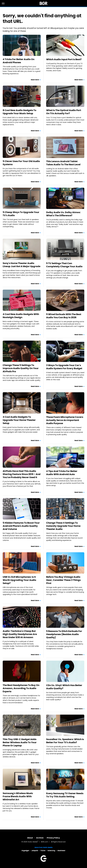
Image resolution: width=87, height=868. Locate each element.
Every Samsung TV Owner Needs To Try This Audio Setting (65, 795)
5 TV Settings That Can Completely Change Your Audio (64, 265)
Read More (35, 80)
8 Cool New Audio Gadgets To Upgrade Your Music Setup (19, 112)
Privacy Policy (53, 838)
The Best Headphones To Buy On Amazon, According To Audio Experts (21, 688)
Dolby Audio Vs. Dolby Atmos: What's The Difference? (63, 214)
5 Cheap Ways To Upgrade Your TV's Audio (21, 214)
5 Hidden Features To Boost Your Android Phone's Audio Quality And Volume (21, 526)
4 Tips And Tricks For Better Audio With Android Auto (62, 473)
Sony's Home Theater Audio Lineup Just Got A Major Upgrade (22, 265)
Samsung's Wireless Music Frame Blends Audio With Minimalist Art (18, 796)
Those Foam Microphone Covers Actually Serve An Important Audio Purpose (65, 420)
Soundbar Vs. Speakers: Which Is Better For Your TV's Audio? (65, 741)
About (30, 838)
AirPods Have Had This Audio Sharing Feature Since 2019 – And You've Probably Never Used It (22, 474)
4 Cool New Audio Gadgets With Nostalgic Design (21, 316)
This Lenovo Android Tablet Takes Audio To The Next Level (63, 163)
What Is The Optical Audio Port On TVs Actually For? (64, 112)
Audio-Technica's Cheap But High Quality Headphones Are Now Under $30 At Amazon (20, 634)
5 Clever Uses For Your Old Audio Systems (21, 163)
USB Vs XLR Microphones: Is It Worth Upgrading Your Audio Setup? (19, 580)
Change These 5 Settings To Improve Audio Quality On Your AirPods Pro (21, 368)
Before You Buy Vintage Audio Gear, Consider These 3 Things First (63, 580)
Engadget (25, 851)
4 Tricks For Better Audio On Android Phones (19, 61)
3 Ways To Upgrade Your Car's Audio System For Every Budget (64, 367)
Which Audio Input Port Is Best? (64, 59)
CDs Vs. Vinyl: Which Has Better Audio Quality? (64, 687)
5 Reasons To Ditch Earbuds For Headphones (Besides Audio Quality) (64, 634)
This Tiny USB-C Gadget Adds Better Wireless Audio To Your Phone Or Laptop (20, 742)
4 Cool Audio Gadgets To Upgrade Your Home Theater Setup (19, 420)
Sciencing (51, 851)
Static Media (33, 842)
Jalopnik (35, 851)
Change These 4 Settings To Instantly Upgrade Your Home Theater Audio (63, 526)
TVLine (43, 851)
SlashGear (61, 851)
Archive (40, 838)
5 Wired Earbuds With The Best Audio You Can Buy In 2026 (64, 316)
